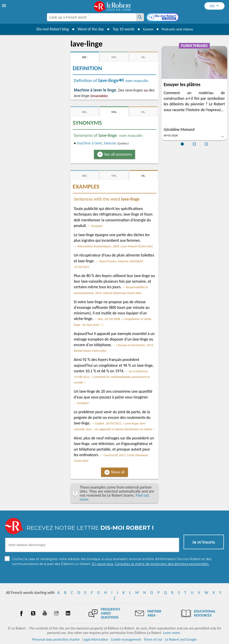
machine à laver (89, 143)
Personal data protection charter (56, 639)
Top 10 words (122, 29)
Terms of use (153, 639)
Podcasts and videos (178, 29)
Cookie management (126, 639)
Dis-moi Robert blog (51, 29)
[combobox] (91, 17)
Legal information (95, 639)
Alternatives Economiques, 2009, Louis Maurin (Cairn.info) (115, 246)
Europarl (97, 226)
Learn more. (172, 633)
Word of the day (89, 29)
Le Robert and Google (181, 639)
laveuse (110, 143)
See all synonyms (118, 154)
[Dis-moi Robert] (163, 18)
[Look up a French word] (140, 17)
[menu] (4, 6)
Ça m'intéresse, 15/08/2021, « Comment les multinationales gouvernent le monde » (112, 377)
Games (147, 29)
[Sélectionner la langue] (214, 6)
